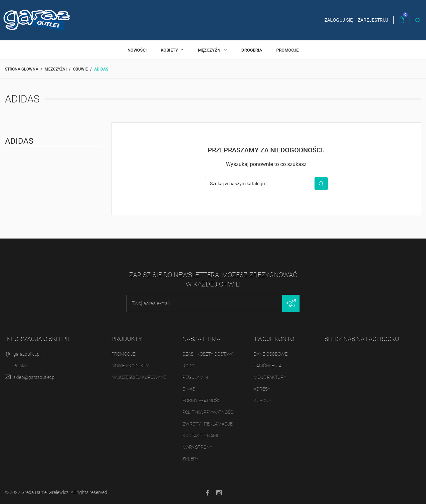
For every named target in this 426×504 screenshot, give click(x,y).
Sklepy (190, 459)
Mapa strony (197, 447)
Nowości (137, 50)
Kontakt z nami (200, 435)
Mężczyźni (210, 50)
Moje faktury (270, 377)
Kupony (262, 401)
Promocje (287, 50)
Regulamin (195, 377)
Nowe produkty (130, 366)
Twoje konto (274, 339)
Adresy (262, 389)
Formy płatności (202, 401)
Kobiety (170, 50)
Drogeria (252, 50)
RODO (188, 366)
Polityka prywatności (209, 412)
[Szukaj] (258, 184)
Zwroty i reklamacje (208, 424)
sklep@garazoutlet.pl (34, 377)
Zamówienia (268, 366)
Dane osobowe (271, 354)
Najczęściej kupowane (139, 377)
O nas (189, 389)
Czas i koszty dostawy (209, 354)
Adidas (19, 141)
